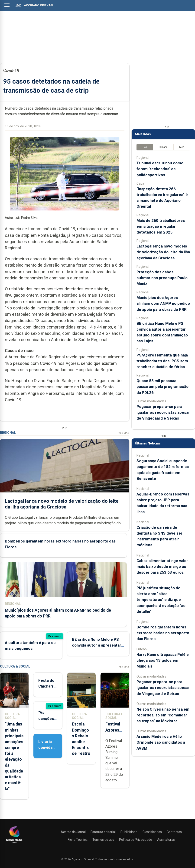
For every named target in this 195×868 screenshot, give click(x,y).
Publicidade (129, 832)
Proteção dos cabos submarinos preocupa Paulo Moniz (162, 278)
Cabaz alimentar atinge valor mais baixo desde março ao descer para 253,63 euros (162, 566)
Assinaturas (166, 840)
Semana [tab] (163, 147)
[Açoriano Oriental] (14, 844)
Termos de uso (103, 840)
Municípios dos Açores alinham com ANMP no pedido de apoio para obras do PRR (163, 303)
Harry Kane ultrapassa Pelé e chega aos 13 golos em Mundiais (163, 660)
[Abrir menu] (7, 5)
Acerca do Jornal (73, 832)
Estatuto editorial (103, 832)
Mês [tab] (182, 147)
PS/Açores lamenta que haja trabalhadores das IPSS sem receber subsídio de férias (162, 361)
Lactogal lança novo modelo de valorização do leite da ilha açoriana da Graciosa (62, 504)
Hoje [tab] (145, 147)
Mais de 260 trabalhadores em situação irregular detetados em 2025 (161, 226)
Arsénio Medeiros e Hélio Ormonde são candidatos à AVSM (161, 742)
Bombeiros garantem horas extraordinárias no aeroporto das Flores (163, 633)
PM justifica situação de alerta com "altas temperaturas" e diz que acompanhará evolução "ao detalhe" (161, 600)
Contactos (174, 832)
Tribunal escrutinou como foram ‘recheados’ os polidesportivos (160, 169)
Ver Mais (124, 433)
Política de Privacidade (136, 840)
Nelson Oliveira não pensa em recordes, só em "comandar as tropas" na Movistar (163, 715)
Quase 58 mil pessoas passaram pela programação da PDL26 (162, 387)
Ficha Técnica (78, 840)
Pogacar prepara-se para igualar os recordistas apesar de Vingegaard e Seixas (163, 412)
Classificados (152, 832)
